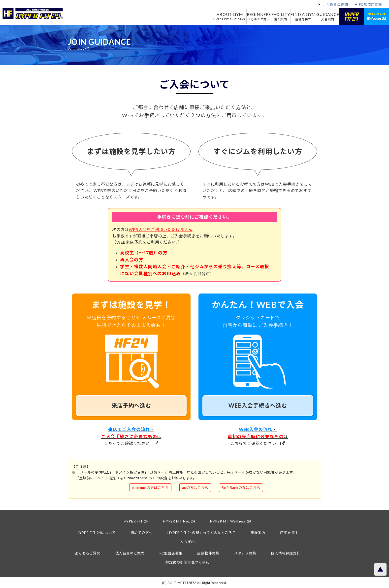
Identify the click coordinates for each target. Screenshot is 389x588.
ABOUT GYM (211, 17)
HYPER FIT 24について (96, 533)
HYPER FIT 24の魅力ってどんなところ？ (202, 533)
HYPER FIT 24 (136, 521)
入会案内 (187, 541)
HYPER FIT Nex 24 (179, 521)
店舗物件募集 (208, 553)
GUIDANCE (326, 17)
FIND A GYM (297, 17)
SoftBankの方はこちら (241, 488)
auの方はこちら (195, 488)
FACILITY (270, 17)
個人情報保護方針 (286, 553)
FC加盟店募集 (371, 4)
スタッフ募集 (245, 553)
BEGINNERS (244, 17)
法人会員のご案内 (130, 553)
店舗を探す (289, 533)
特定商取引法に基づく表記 (188, 562)
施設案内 (258, 533)
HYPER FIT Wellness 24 (231, 521)
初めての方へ (142, 533)
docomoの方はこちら (150, 488)
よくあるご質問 (335, 4)
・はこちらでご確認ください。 (131, 436)
